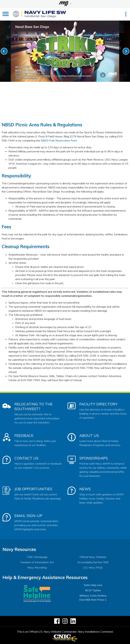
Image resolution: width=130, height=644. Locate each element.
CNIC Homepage (37, 557)
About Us (89, 436)
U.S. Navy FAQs (93, 567)
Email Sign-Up (28, 516)
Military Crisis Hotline (93, 596)
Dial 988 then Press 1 (93, 600)
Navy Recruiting (37, 567)
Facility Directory (99, 404)
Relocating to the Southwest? (34, 406)
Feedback (24, 436)
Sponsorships (94, 458)
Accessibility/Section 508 (93, 562)
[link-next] (126, 51)
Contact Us (26, 458)
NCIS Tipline (93, 590)
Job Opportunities (33, 489)
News (85, 489)
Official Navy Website (93, 557)
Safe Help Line (93, 585)
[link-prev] (4, 51)
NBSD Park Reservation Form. (59, 140)
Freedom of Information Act (37, 562)
